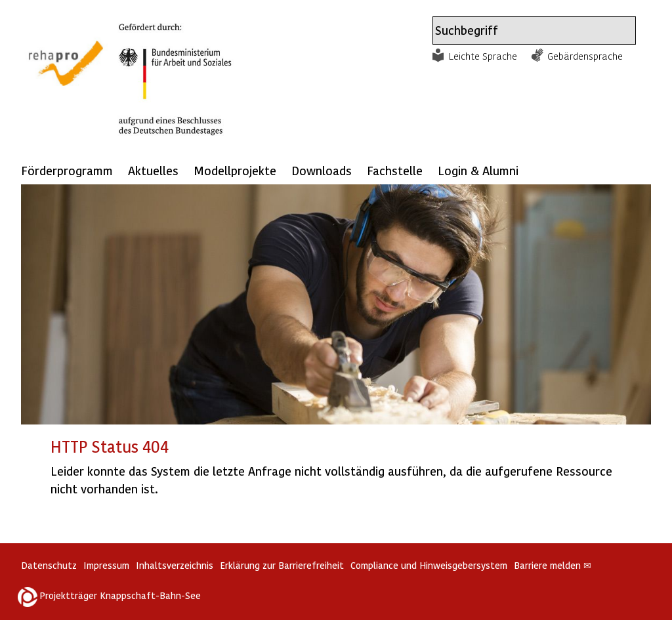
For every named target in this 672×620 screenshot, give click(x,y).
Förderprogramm (67, 170)
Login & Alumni (478, 170)
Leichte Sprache (483, 56)
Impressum (106, 565)
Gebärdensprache (585, 56)
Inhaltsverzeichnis (175, 565)
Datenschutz (49, 565)
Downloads (322, 170)
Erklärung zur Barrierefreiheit (282, 565)
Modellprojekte (235, 170)
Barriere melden (553, 565)
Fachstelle (395, 170)
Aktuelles (153, 170)
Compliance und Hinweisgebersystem (429, 565)
